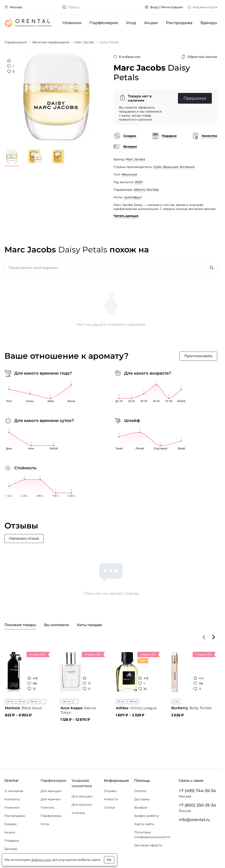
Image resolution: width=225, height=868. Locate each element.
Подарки (12, 841)
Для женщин (51, 791)
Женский (129, 174)
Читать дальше (126, 216)
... (43, 701)
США (157, 167)
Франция (171, 167)
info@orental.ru (194, 820)
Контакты (12, 799)
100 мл (34, 701)
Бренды (209, 23)
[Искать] (212, 268)
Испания (187, 167)
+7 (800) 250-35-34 (197, 805)
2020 (139, 182)
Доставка (142, 799)
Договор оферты (148, 845)
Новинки (72, 23)
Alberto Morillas (146, 190)
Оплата (140, 791)
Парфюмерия (104, 23)
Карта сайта (144, 824)
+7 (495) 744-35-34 (197, 791)
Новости (111, 799)
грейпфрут (133, 197)
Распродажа (179, 23)
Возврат (141, 807)
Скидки (11, 824)
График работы (147, 816)
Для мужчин (51, 799)
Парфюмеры (51, 816)
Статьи (109, 807)
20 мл (10, 701)
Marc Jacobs (135, 159)
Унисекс (47, 807)
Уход (131, 23)
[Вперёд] (214, 637)
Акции (151, 23)
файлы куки (41, 860)
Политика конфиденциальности (152, 835)
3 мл (176, 701)
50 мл (22, 701)
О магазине (14, 791)
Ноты (45, 824)
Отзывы (110, 791)
